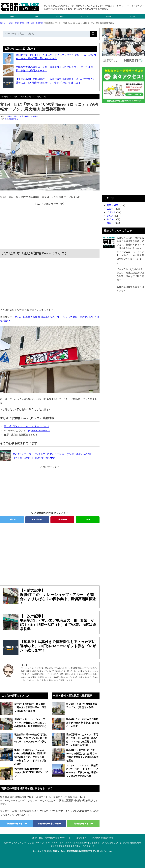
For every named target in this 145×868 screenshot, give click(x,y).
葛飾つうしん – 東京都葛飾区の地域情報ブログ (74, 851)
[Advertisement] (50, 226)
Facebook (37, 519)
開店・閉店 (60, 17)
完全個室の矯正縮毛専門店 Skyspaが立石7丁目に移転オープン (31, 772)
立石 (7, 119)
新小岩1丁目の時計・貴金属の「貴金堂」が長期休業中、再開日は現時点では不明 (30, 707)
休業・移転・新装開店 (34, 23)
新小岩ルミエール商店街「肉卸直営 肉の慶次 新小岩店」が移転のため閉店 (83, 723)
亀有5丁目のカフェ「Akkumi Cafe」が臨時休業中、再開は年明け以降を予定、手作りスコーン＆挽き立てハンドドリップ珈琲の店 (30, 757)
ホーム (12, 17)
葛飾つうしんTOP (7, 23)
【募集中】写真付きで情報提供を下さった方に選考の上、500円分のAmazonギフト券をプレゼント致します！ (58, 646)
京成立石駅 (14, 119)
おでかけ (133, 17)
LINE (88, 519)
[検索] (93, 34)
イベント (85, 17)
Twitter (12, 519)
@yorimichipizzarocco (39, 431)
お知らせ (111, 223)
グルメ (109, 17)
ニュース (36, 17)
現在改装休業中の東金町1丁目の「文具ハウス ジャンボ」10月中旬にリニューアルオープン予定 (31, 738)
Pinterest (62, 519)
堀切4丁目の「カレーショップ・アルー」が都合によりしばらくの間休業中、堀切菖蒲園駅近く (31, 723)
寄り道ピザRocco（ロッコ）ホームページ (26, 426)
